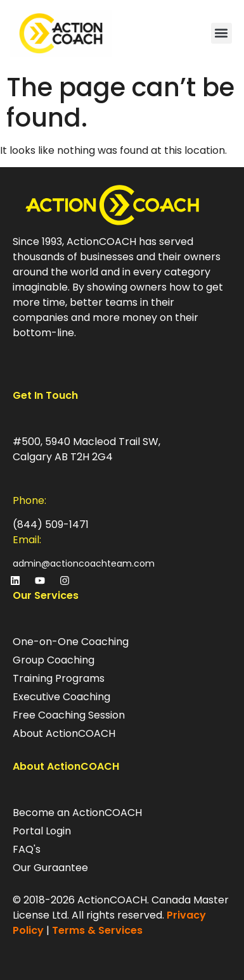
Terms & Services (97, 930)
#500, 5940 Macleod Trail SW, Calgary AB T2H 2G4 (87, 449)
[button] (222, 33)
